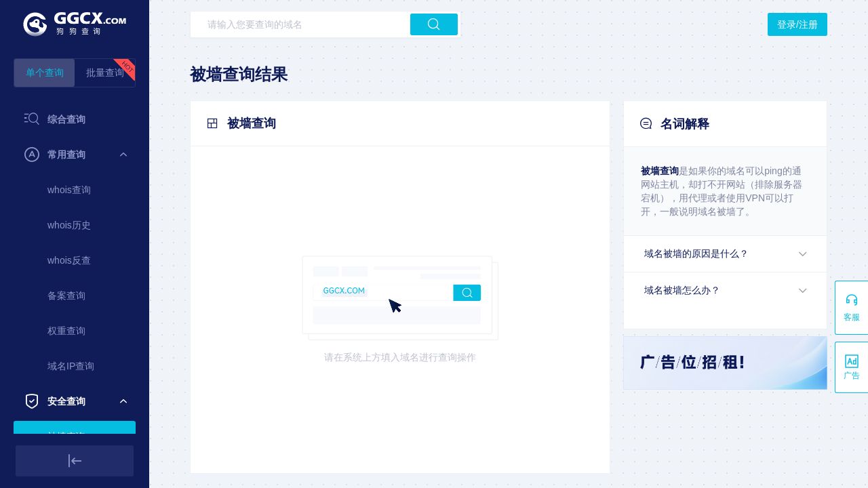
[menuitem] (75, 119)
